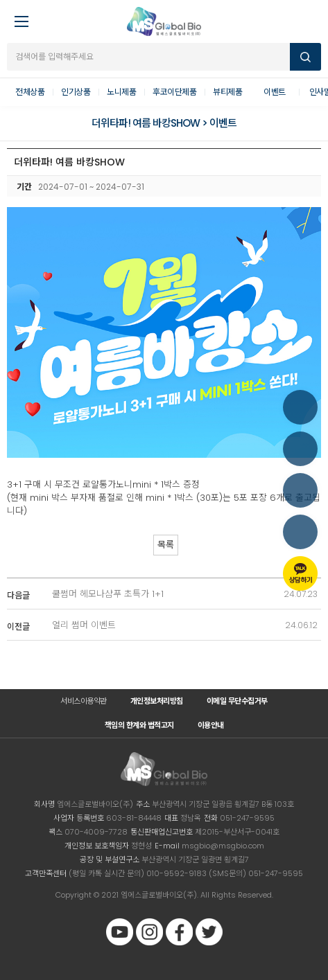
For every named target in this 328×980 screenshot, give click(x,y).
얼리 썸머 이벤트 (84, 625)
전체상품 (30, 92)
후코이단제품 (174, 92)
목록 (166, 545)
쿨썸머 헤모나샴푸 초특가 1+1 (108, 594)
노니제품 (121, 92)
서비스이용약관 (84, 701)
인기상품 (76, 92)
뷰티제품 (227, 92)
